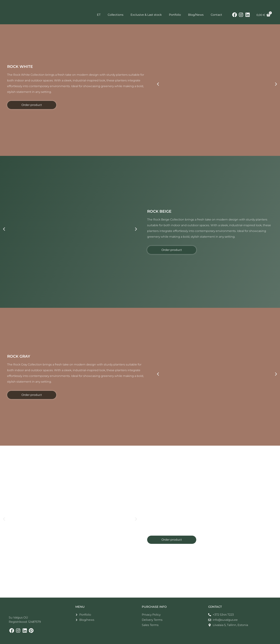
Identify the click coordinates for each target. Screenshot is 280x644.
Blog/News (196, 15)
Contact (216, 15)
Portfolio (175, 15)
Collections (116, 15)
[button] (158, 84)
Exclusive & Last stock (146, 15)
